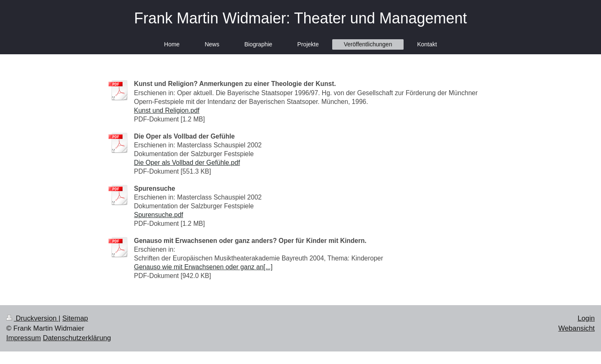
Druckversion (32, 318)
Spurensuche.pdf (159, 215)
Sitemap (75, 318)
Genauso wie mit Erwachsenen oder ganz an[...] (203, 267)
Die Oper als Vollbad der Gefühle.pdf (187, 163)
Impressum (24, 338)
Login (586, 318)
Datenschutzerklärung (77, 338)
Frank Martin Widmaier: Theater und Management (300, 18)
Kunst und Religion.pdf (167, 110)
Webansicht (577, 328)
